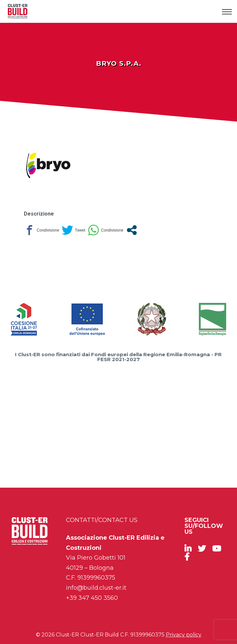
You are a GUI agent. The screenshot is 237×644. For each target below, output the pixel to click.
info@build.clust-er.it (96, 588)
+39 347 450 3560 (92, 598)
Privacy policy (184, 635)
